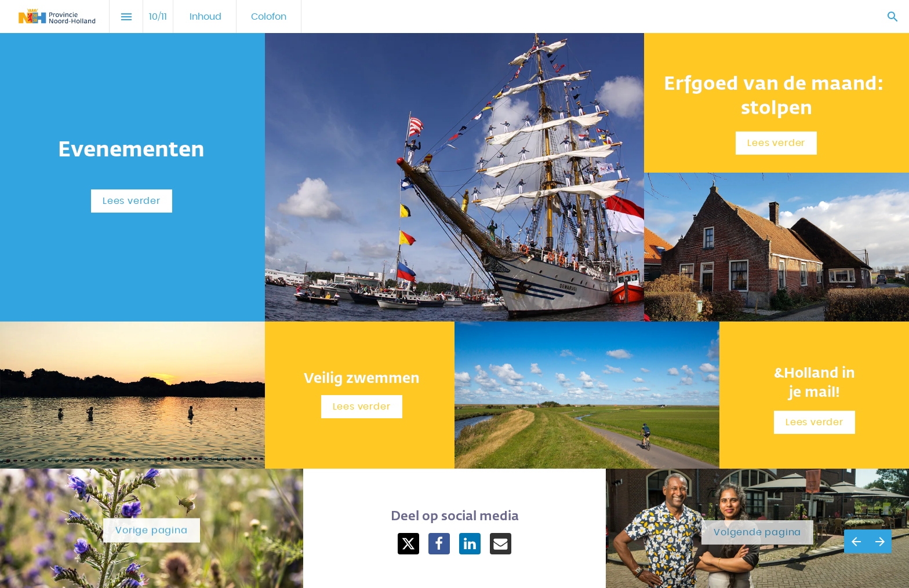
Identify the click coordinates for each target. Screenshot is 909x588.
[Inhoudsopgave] (126, 17)
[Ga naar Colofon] (757, 529)
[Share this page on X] (408, 544)
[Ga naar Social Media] (151, 529)
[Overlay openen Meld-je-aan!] (815, 422)
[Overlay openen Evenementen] (132, 201)
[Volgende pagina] (880, 541)
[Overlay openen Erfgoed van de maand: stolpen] (776, 143)
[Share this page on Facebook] (439, 544)
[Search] (892, 17)
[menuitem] (206, 17)
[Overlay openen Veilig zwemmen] (362, 407)
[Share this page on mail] (501, 544)
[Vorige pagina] (856, 541)
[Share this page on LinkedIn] (470, 544)
